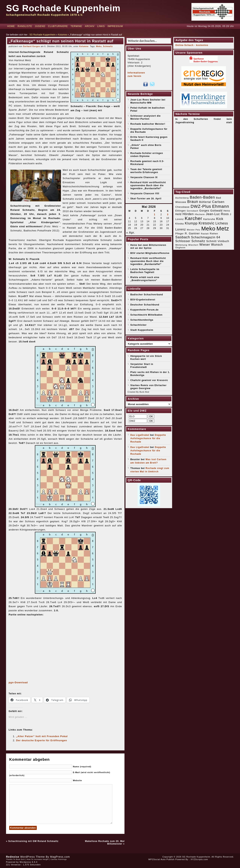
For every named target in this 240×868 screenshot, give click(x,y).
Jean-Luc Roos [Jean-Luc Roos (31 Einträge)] (217, 214)
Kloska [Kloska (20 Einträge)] (180, 224)
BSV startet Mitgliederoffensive (150, 253)
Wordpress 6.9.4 (28, 862)
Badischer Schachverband (147, 295)
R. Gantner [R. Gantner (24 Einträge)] (192, 233)
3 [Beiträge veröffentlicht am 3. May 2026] (168, 215)
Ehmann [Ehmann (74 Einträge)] (220, 206)
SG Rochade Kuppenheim (63, 8)
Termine (76, 26)
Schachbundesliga (142, 320)
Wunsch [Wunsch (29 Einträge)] (217, 245)
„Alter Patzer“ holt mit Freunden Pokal (42, 736)
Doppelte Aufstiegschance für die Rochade (148, 438)
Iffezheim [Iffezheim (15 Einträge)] (200, 214)
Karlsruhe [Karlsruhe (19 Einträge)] (209, 219)
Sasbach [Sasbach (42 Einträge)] (183, 237)
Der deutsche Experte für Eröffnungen (42, 740)
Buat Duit (20, 859)
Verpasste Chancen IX (144, 177)
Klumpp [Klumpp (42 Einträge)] (191, 223)
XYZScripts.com (199, 859)
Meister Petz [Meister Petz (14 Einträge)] (194, 230)
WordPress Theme (33, 857)
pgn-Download (18, 682)
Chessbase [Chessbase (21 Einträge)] (182, 207)
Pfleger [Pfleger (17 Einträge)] (180, 234)
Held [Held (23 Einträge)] (178, 214)
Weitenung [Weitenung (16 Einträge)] (181, 245)
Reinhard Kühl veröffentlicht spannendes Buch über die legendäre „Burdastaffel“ (148, 185)
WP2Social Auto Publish (161, 859)
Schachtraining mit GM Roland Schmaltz (33, 841)
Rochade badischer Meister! (148, 124)
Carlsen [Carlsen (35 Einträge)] (218, 202)
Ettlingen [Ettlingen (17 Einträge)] (181, 211)
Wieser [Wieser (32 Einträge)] (205, 245)
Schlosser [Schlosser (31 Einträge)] (183, 241)
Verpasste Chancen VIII (145, 194)
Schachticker (138, 325)
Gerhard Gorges (32, 46)
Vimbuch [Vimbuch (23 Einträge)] (223, 241)
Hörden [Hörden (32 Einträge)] (188, 214)
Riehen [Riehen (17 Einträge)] (214, 234)
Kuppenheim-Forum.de (144, 310)
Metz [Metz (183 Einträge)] (223, 229)
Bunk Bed (144, 392)
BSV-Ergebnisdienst (143, 300)
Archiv (90, 26)
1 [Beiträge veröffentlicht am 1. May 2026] (155, 215)
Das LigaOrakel (140, 435)
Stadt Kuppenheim (142, 330)
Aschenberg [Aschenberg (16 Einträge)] (182, 198)
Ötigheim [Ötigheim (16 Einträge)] (180, 248)
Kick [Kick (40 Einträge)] (220, 219)
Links (101, 26)
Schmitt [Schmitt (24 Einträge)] (211, 241)
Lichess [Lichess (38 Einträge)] (222, 223)
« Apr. (131, 233)
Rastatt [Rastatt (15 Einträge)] (205, 234)
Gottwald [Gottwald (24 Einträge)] (216, 211)
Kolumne (63, 35)
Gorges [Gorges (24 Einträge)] (204, 211)
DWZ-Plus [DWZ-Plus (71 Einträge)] (201, 206)
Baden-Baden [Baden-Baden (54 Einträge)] (202, 197)
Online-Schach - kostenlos (192, 45)
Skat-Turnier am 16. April (146, 199)
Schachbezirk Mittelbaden (146, 315)
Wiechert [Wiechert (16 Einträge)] (193, 245)
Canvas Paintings (59, 859)
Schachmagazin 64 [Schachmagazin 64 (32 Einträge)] (206, 237)
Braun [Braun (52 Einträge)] (193, 202)
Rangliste (25, 26)
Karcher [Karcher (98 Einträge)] (193, 218)
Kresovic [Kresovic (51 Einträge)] (206, 223)
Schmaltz (108, 46)
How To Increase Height (38, 859)
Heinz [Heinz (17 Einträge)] (227, 211)
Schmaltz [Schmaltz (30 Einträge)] (198, 241)
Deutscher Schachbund (145, 305)
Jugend (40, 26)
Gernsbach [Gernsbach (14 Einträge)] (192, 211)
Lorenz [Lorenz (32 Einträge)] (181, 229)
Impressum (115, 26)
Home (11, 26)
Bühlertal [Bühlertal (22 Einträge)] (205, 202)
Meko (99, 46)
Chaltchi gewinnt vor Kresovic (149, 380)
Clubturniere (58, 26)
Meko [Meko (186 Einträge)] (208, 228)
